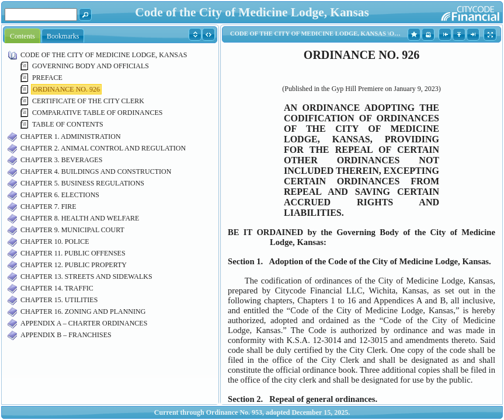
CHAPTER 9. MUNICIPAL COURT (72, 230)
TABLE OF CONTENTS (68, 124)
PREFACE (47, 78)
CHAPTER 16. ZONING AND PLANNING (83, 311)
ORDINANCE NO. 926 (66, 89)
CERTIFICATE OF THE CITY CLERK (88, 101)
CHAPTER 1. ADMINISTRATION (71, 136)
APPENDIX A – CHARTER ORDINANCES (84, 323)
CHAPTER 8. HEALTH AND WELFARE (80, 218)
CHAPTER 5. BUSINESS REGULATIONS (82, 183)
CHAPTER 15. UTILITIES (59, 300)
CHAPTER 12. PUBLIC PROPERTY (74, 265)
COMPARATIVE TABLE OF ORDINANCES (97, 113)
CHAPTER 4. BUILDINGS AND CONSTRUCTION (96, 171)
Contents (22, 36)
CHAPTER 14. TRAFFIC (57, 288)
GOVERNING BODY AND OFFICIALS (91, 66)
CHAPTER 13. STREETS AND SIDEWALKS (86, 276)
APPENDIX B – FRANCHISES (66, 335)
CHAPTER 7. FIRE (48, 206)
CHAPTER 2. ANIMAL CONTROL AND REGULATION (103, 148)
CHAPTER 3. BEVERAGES (61, 160)
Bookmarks (63, 36)
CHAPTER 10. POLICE (55, 242)
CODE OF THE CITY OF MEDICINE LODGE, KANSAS (104, 55)
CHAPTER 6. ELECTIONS (60, 195)
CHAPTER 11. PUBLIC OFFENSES (73, 253)
